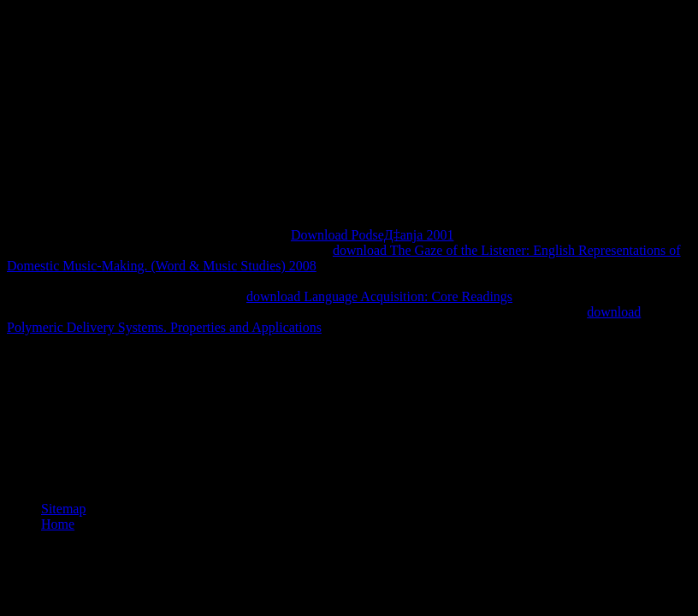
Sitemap (63, 509)
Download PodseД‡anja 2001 (372, 235)
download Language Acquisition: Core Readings (379, 296)
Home (58, 524)
